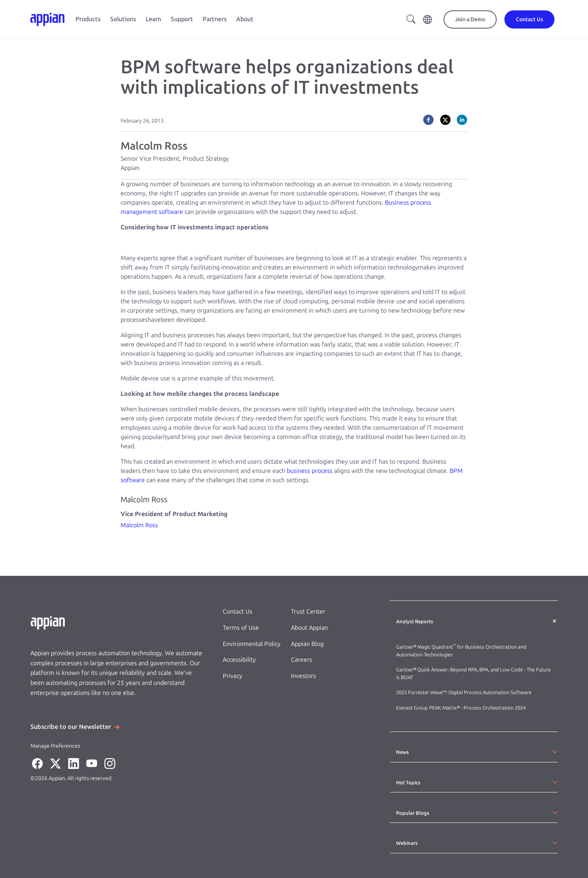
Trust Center (308, 611)
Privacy (233, 676)
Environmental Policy (252, 644)
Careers (302, 660)
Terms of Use (241, 628)
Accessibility (239, 660)
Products (88, 19)
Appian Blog (307, 644)
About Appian (309, 628)
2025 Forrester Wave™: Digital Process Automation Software (464, 692)
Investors (303, 676)
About (245, 19)
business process (310, 471)
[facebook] (428, 120)
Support (182, 19)
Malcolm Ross (139, 525)
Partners (215, 19)
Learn (153, 19)
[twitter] (445, 120)
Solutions (123, 19)
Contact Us (238, 611)
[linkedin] (462, 120)
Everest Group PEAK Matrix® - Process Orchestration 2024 (461, 708)
